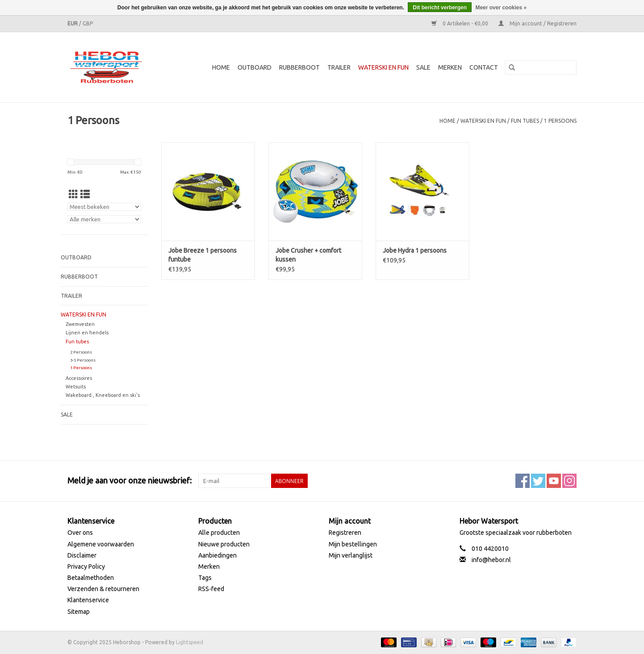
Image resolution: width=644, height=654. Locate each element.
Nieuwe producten (224, 544)
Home (221, 67)
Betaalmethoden (91, 578)
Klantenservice (88, 600)
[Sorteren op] (104, 207)
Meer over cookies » (501, 8)
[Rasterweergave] (73, 194)
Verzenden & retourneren (103, 589)
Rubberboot (299, 67)
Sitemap (79, 612)
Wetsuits (76, 387)
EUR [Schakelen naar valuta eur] (73, 23)
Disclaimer (82, 555)
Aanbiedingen (217, 555)
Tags (205, 578)
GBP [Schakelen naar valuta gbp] (88, 23)
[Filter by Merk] (104, 219)
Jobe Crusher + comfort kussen (308, 255)
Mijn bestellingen (353, 544)
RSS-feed (211, 589)
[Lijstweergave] (85, 194)
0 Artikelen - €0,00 (460, 23)
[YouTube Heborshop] (554, 481)
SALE (423, 67)
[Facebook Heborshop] (523, 481)
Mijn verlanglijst (351, 555)
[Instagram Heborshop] (569, 481)
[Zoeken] (541, 67)
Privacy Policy (86, 567)
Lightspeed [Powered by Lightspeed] (190, 642)
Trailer (339, 67)
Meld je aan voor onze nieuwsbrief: (130, 480)
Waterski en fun (383, 67)
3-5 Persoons (83, 360)
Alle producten (219, 533)
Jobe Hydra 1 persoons (415, 250)
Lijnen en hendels (87, 333)
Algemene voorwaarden (101, 544)
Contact (484, 67)
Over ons (80, 533)
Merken (450, 67)
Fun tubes (525, 121)
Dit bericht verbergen (440, 8)
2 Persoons (81, 352)
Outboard (255, 67)
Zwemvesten (80, 324)
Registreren (345, 533)
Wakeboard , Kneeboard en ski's (103, 395)
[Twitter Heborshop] (538, 481)
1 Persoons (560, 121)
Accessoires (79, 378)
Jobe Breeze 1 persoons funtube (203, 255)
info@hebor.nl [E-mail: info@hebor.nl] (491, 560)
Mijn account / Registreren (537, 23)
